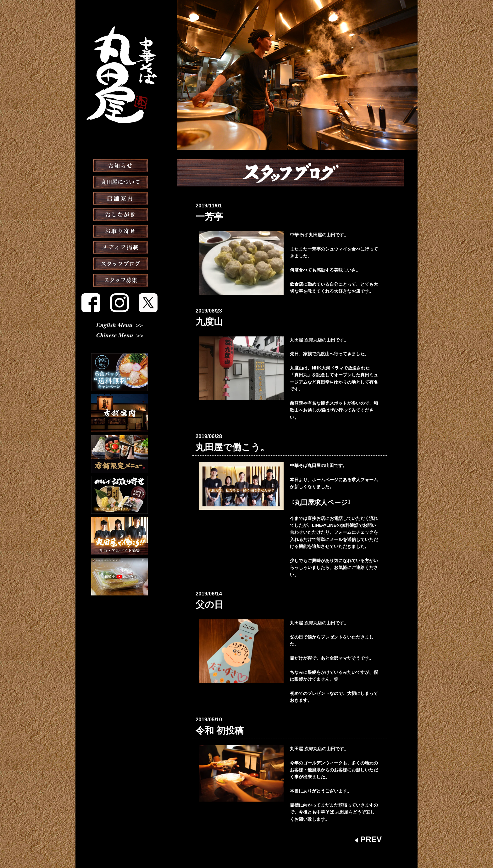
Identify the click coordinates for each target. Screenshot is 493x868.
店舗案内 (119, 214)
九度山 (205, 316)
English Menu (119, 327)
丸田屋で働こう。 (221, 437)
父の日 (205, 588)
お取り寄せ (119, 247)
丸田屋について (119, 198)
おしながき (119, 230)
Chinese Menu (120, 337)
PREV (372, 815)
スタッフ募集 (119, 296)
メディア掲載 (120, 263)
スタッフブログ (119, 279)
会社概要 (266, 847)
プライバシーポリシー (302, 847)
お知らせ (119, 181)
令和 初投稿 (212, 709)
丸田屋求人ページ (312, 489)
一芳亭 (205, 215)
